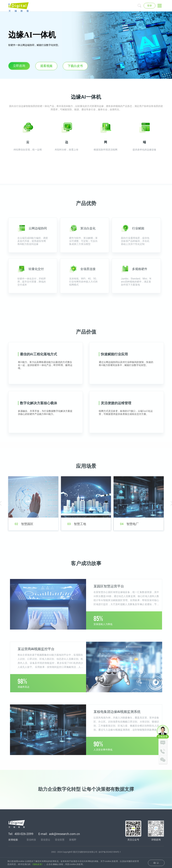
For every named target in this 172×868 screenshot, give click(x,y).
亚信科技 (31, 840)
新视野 (73, 840)
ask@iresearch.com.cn (64, 834)
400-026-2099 (24, 834)
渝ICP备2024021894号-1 (110, 852)
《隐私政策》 (37, 864)
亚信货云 (45, 840)
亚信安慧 (60, 840)
